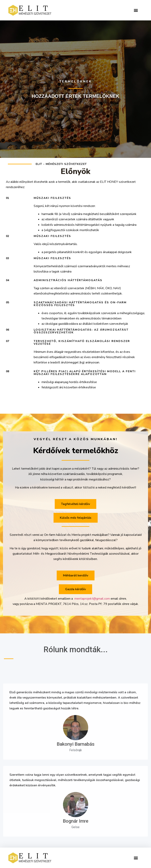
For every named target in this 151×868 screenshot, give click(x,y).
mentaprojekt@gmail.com (92, 599)
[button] (136, 10)
